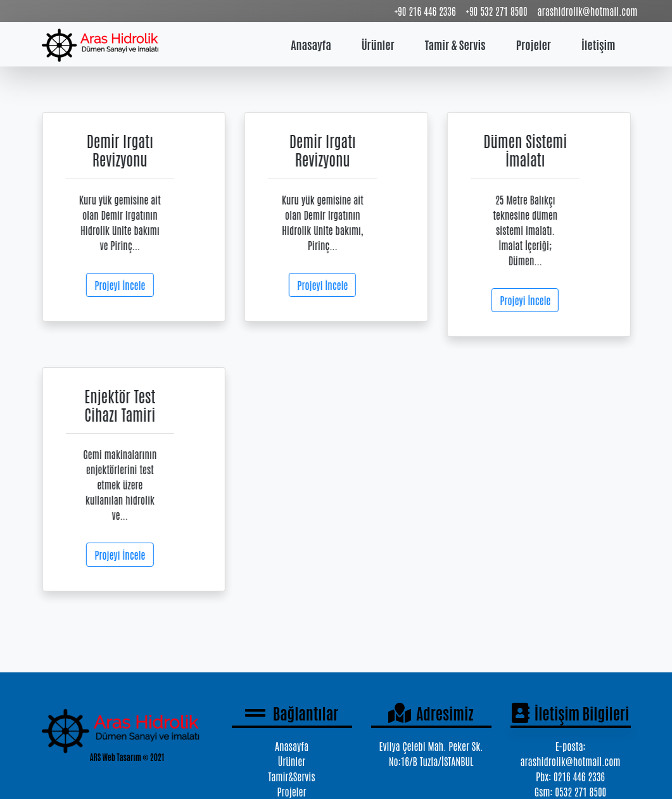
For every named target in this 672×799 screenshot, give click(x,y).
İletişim (599, 44)
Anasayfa (311, 44)
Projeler (534, 44)
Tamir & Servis (455, 44)
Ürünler (378, 44)
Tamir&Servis (292, 776)
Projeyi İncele (123, 285)
